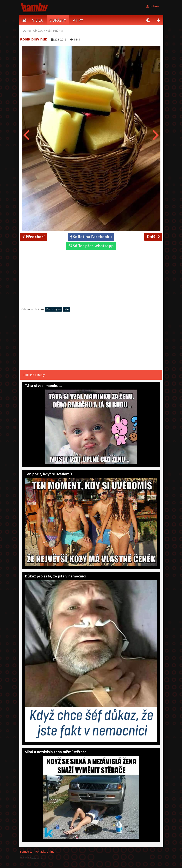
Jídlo (66, 309)
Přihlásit (153, 6)
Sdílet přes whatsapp (91, 246)
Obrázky (38, 31)
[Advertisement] (91, 279)
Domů (27, 31)
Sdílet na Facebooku (91, 237)
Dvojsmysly (53, 309)
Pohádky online (45, 852)
